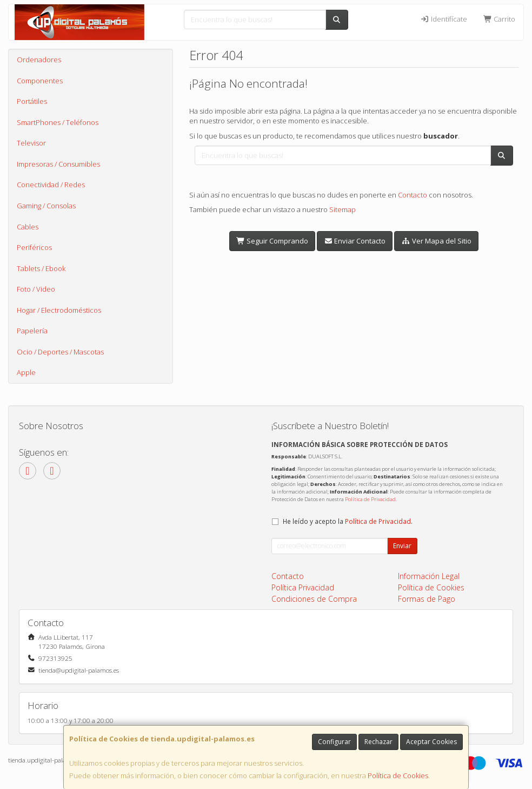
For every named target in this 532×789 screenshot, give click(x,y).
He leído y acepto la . (348, 521)
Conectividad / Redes (51, 185)
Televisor (31, 143)
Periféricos (34, 247)
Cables (28, 227)
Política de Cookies (398, 775)
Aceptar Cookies (431, 742)
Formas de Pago (427, 599)
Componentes (40, 81)
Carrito (499, 19)
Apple (26, 372)
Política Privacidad (303, 587)
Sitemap (343, 209)
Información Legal (429, 576)
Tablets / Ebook (41, 268)
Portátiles (32, 101)
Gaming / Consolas (46, 206)
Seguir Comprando (272, 241)
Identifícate (443, 19)
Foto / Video (36, 289)
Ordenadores (39, 60)
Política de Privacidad (370, 499)
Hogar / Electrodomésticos (59, 310)
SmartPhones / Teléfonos (58, 122)
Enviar (402, 546)
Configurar (334, 742)
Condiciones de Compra (314, 599)
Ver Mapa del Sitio (436, 241)
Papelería (32, 331)
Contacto (413, 195)
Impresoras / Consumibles (58, 164)
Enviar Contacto (355, 241)
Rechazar (378, 742)
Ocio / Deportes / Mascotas (60, 352)
